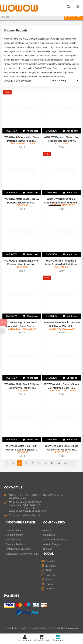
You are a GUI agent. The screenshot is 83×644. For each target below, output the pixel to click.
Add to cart (30, 130)
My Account (25, 638)
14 (52, 463)
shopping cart (42, 638)
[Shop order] (65, 80)
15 (59, 463)
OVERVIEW (12, 131)
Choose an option (30, 316)
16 (66, 463)
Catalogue (58, 638)
